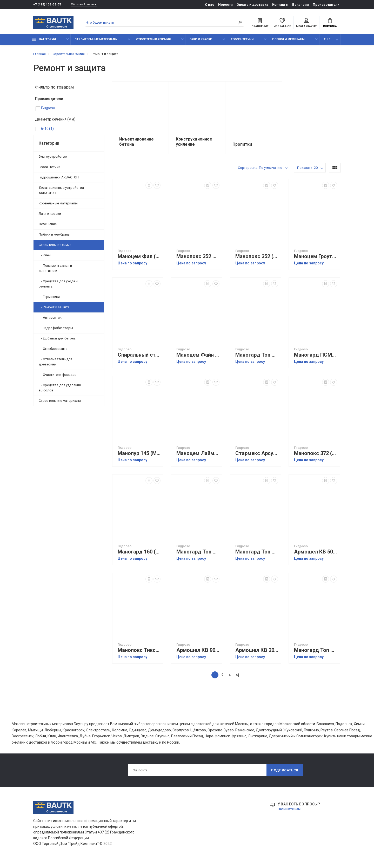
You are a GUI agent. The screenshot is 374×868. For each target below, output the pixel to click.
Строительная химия (153, 42)
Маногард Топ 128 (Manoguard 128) (257, 554)
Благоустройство (53, 159)
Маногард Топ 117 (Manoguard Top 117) (257, 358)
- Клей (45, 258)
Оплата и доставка (252, 5)
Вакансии (300, 5)
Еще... (328, 42)
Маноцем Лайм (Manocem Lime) (198, 456)
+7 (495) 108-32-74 (47, 5)
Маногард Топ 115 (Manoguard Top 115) (198, 554)
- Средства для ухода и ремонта (58, 287)
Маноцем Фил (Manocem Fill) (139, 259)
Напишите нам (290, 813)
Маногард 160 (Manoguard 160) (139, 554)
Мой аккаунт (306, 24)
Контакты (280, 5)
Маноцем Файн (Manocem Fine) (198, 358)
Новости (225, 5)
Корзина (330, 24)
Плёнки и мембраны (288, 42)
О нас (210, 5)
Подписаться (284, 774)
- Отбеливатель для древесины (56, 365)
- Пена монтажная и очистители (55, 271)
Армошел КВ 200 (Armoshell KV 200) (257, 653)
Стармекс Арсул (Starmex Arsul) (257, 456)
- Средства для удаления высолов (60, 390)
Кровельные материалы (58, 206)
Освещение (48, 227)
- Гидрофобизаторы (56, 331)
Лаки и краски (201, 42)
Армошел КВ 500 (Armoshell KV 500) (316, 554)
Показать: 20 (307, 170)
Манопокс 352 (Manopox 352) (257, 259)
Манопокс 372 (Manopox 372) (316, 456)
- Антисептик (50, 320)
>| (238, 678)
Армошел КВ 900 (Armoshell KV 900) (198, 653)
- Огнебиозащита (53, 352)
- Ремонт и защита (54, 310)
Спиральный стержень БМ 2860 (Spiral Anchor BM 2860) (139, 358)
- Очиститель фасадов (58, 378)
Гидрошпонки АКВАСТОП (59, 180)
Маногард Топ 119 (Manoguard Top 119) (316, 653)
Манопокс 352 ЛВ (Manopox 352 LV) (198, 259)
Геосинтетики (242, 42)
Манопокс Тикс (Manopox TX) (139, 653)
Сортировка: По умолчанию (260, 170)
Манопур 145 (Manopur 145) (139, 456)
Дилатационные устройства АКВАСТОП (61, 193)
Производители (326, 5)
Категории (44, 42)
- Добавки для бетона (57, 341)
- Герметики (49, 300)
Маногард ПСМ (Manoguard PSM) (316, 358)
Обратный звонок (86, 5)
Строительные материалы (96, 42)
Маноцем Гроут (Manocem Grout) (316, 259)
